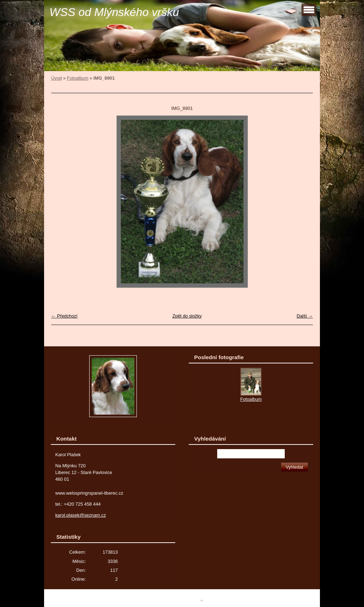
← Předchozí (64, 316)
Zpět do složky (187, 316)
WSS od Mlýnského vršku (114, 12)
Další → (305, 316)
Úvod (57, 78)
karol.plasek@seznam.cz (80, 515)
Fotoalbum (77, 78)
